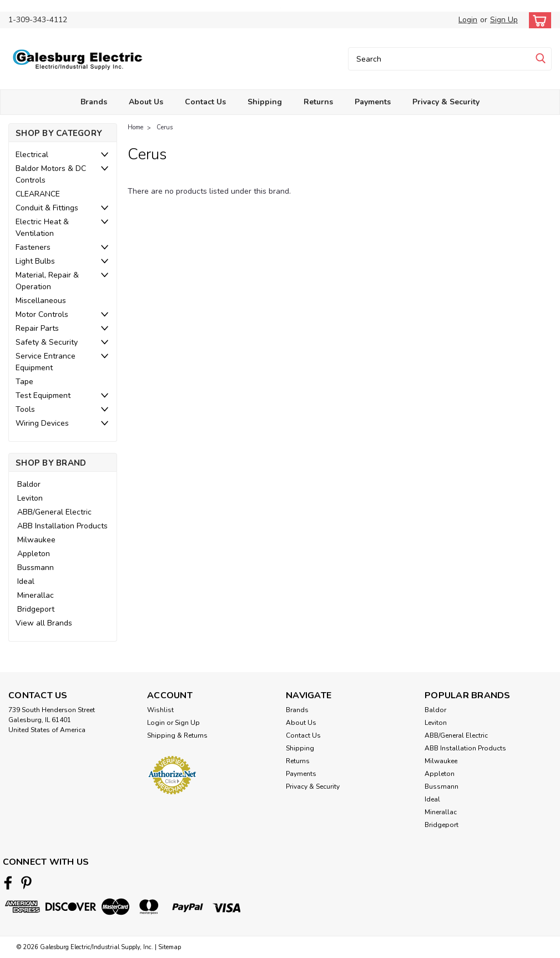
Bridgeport (36, 609)
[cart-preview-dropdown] (538, 20)
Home (135, 127)
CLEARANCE (38, 194)
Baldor (29, 484)
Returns (318, 102)
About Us (146, 102)
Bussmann (36, 568)
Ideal (26, 581)
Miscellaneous (41, 301)
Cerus (165, 127)
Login (468, 20)
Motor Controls (42, 314)
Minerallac (36, 595)
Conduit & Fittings (47, 208)
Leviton (30, 498)
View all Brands (44, 623)
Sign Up (504, 20)
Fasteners (33, 247)
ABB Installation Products (62, 526)
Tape (24, 382)
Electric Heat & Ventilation (42, 228)
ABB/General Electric (54, 512)
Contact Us (205, 102)
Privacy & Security (446, 102)
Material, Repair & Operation (47, 281)
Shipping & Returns (177, 735)
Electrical (32, 155)
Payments (373, 102)
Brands (94, 102)
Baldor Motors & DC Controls (51, 174)
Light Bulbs (35, 261)
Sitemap (170, 947)
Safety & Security (47, 342)
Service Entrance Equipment (46, 362)
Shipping (265, 102)
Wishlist (160, 710)
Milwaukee (36, 540)
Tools (25, 409)
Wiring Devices (42, 423)
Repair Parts (37, 328)
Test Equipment (43, 395)
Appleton (34, 554)
